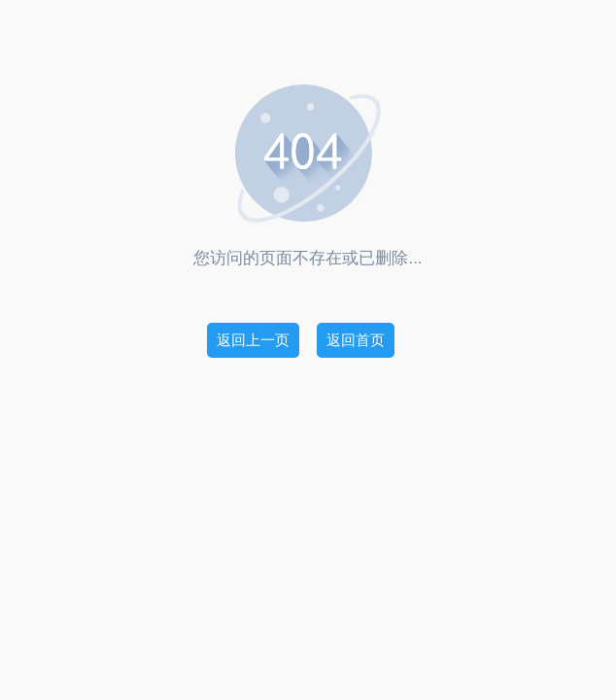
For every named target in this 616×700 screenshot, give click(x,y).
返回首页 (356, 340)
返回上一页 (253, 340)
